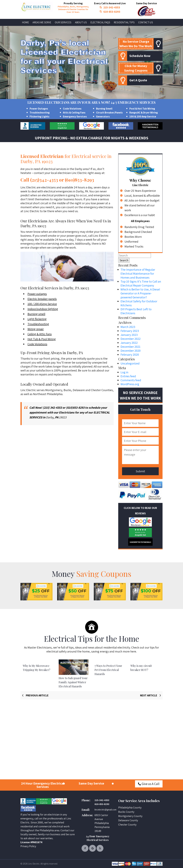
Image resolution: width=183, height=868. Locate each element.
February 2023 (130, 331)
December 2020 (131, 351)
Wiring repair (36, 329)
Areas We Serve (42, 22)
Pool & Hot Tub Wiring (142, 109)
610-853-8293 (112, 11)
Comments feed (131, 380)
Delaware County (128, 820)
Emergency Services (75, 117)
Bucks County (126, 812)
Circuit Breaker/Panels (109, 113)
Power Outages (39, 109)
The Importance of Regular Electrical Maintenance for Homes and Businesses (138, 274)
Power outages (37, 294)
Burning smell (36, 314)
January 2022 (129, 343)
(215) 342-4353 (52, 408)
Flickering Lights (39, 117)
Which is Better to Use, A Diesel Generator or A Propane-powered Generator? (140, 293)
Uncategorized (130, 363)
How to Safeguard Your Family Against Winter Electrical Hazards (73, 682)
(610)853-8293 (80, 180)
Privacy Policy (28, 846)
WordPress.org (130, 384)
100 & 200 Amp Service (143, 117)
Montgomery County (130, 816)
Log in (124, 372)
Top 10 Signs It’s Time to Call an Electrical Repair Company (141, 283)
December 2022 (131, 339)
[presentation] (33, 695)
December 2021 (130, 347)
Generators (103, 117)
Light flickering (37, 319)
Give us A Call (149, 784)
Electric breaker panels (42, 299)
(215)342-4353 (44, 180)
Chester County (127, 825)
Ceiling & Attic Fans (40, 334)
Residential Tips (124, 22)
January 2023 (129, 335)
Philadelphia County (130, 807)
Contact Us (146, 22)
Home (25, 22)
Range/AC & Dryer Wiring (144, 113)
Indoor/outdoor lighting (43, 309)
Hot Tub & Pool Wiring (42, 339)
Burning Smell (104, 109)
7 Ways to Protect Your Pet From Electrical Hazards (108, 670)
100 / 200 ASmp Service (42, 304)
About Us (81, 22)
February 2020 (130, 355)
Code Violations (72, 109)
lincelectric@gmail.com (104, 810)
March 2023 (128, 327)
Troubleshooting (40, 113)
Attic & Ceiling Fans (74, 113)
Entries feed (128, 376)
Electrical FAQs (100, 22)
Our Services (63, 22)
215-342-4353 (112, 7)
